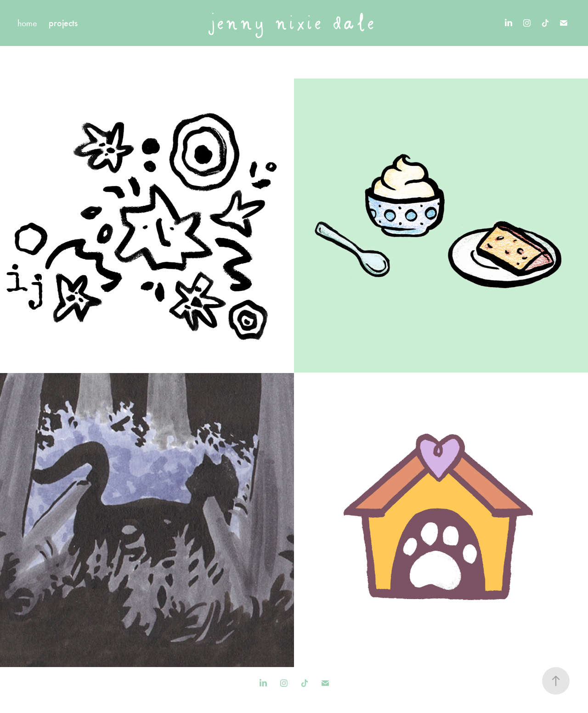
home (27, 23)
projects (63, 23)
